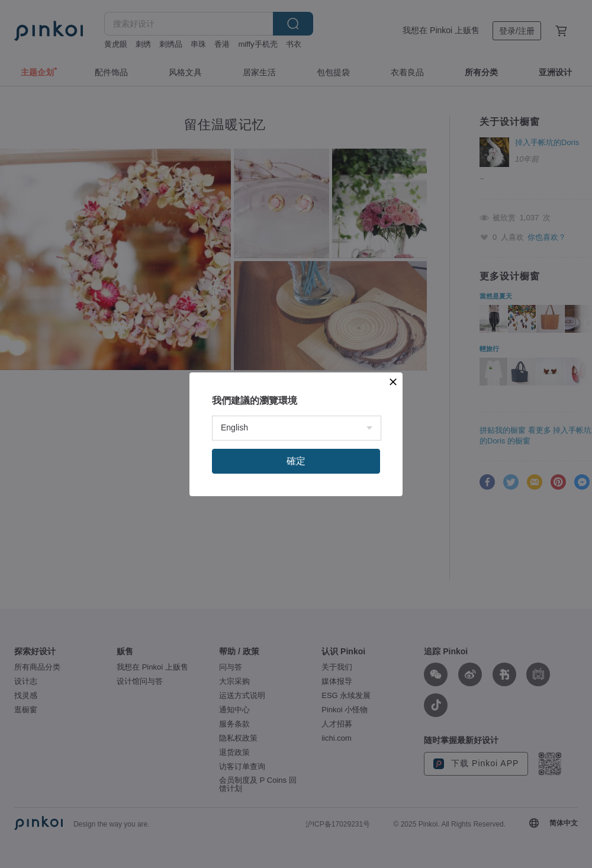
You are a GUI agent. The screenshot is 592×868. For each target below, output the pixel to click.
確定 (296, 461)
